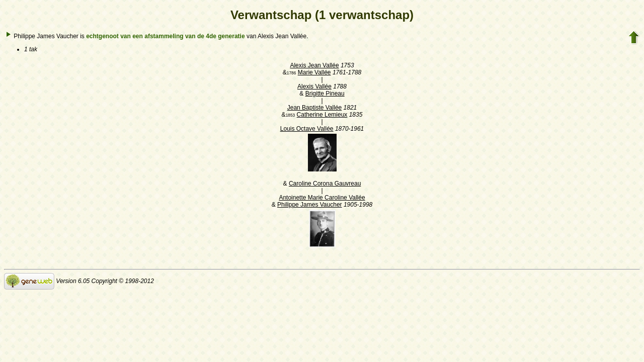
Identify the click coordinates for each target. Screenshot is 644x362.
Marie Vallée (314, 72)
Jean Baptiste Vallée (315, 108)
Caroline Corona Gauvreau (325, 184)
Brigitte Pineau (325, 94)
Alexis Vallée (314, 86)
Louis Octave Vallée (307, 129)
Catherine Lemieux (322, 115)
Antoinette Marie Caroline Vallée (322, 198)
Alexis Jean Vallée (314, 65)
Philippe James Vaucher (310, 205)
